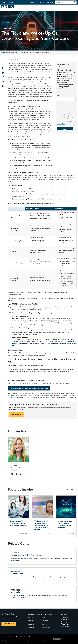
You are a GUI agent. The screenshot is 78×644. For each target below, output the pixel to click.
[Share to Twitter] (3, 73)
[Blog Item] (18, 516)
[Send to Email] (3, 82)
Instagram (65, 622)
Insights (8, 52)
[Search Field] (66, 2)
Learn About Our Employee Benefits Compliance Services (29, 388)
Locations (33, 2)
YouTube (65, 626)
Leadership (46, 627)
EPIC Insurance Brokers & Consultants (42, 614)
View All (70, 490)
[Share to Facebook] (3, 77)
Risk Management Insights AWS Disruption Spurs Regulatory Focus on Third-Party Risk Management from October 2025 (44, 343)
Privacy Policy (20, 637)
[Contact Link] (12, 474)
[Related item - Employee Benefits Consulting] (42, 557)
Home (3, 52)
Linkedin (65, 617)
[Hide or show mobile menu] (75, 8)
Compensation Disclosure (8, 637)
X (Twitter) (65, 619)
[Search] (75, 2)
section (58, 292)
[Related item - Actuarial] (42, 594)
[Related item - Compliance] (42, 575)
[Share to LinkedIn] (3, 68)
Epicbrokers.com (8, 2)
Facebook (65, 624)
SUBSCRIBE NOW (16, 415)
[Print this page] (3, 86)
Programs (31, 624)
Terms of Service (29, 637)
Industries (31, 617)
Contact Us (50, 2)
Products (30, 621)
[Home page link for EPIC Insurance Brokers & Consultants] (8, 8)
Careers (41, 2)
